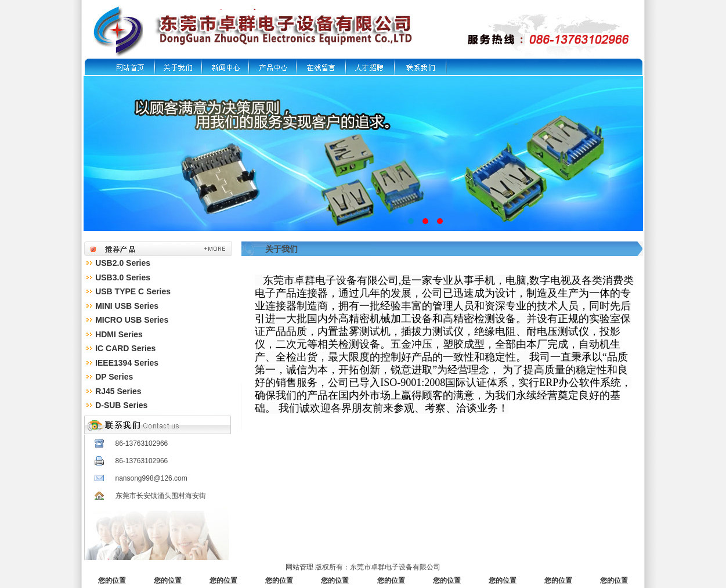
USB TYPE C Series (133, 291)
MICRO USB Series (132, 320)
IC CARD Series (125, 348)
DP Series (114, 377)
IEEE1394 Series (127, 363)
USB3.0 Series (123, 277)
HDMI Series (119, 334)
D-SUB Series (121, 405)
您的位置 (112, 580)
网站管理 (299, 567)
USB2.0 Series (123, 263)
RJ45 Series (118, 391)
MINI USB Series (127, 306)
